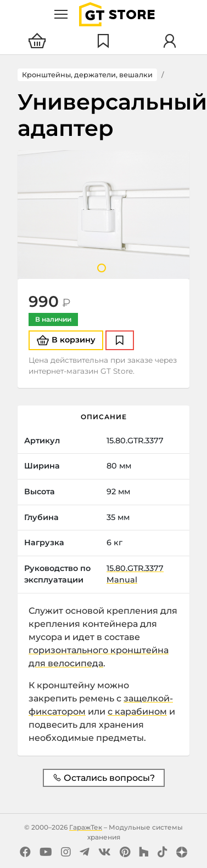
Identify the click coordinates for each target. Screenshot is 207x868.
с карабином (137, 712)
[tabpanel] (104, 215)
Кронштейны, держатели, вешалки (87, 75)
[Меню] (61, 14)
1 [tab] (102, 268)
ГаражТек (86, 827)
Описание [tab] (104, 417)
